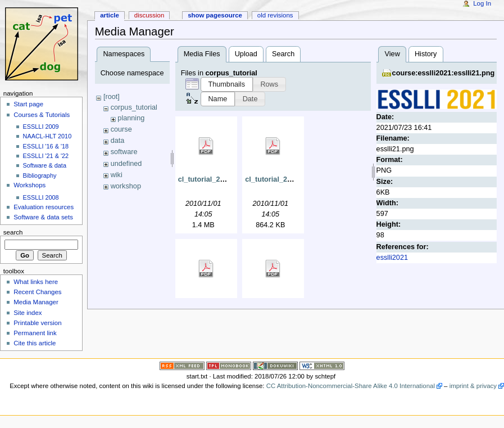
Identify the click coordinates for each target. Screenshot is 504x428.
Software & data (45, 165)
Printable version (37, 323)
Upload (246, 54)
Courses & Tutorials (42, 115)
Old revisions (275, 15)
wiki (117, 175)
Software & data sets (43, 217)
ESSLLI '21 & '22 (46, 156)
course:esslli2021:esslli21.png (444, 73)
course (121, 129)
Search (283, 54)
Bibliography (40, 175)
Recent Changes (37, 292)
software (124, 152)
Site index (28, 313)
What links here (36, 282)
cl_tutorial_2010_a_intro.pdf (226, 179)
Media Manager (36, 302)
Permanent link (35, 333)
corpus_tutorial (134, 107)
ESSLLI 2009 (41, 127)
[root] (112, 97)
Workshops (29, 185)
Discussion (149, 15)
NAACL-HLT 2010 (47, 136)
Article (110, 15)
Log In (482, 3)
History (426, 54)
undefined (126, 164)
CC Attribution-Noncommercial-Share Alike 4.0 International (351, 386)
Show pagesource (215, 15)
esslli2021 (392, 258)
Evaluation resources (44, 207)
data (118, 141)
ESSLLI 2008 (41, 197)
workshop (126, 186)
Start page (28, 104)
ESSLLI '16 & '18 (46, 146)
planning (131, 118)
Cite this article (35, 343)
